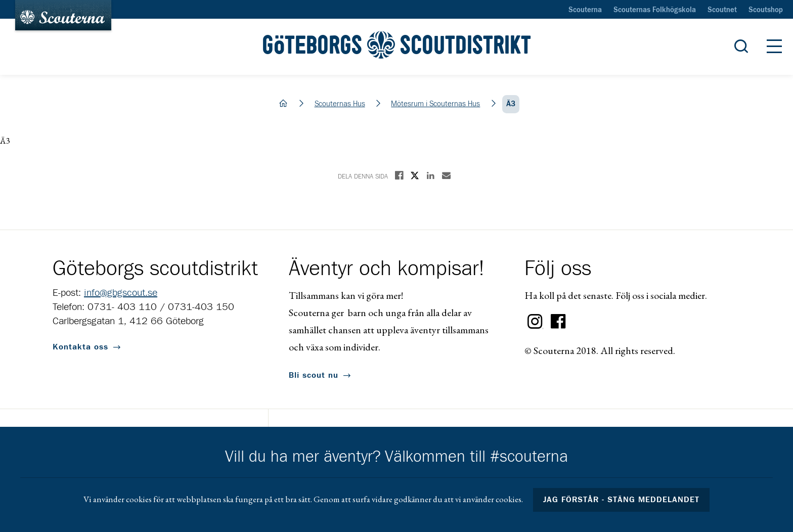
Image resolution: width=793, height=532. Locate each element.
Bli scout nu (314, 375)
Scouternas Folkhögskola (655, 10)
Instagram (535, 322)
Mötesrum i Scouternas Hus (435, 104)
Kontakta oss (80, 347)
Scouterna (585, 10)
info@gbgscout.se (121, 293)
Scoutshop (766, 10)
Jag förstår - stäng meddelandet (622, 500)
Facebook (558, 322)
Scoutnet (722, 10)
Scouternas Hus (340, 104)
